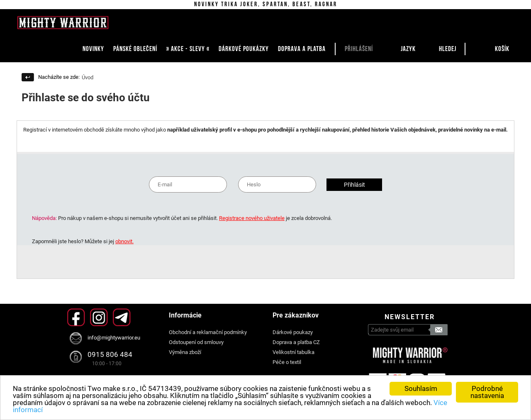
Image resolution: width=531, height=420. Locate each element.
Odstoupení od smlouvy (196, 342)
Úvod (88, 77)
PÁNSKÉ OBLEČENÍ (135, 49)
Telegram (122, 317)
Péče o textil (287, 362)
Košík (502, 49)
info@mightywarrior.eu (114, 338)
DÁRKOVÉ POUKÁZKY (244, 49)
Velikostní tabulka (294, 352)
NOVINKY (93, 49)
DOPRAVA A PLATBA (302, 49)
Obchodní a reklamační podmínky (208, 332)
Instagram (99, 317)
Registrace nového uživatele (252, 218)
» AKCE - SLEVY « (188, 49)
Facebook (76, 317)
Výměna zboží (185, 352)
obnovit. (124, 241)
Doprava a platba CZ (296, 342)
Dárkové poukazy (293, 332)
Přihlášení (359, 49)
